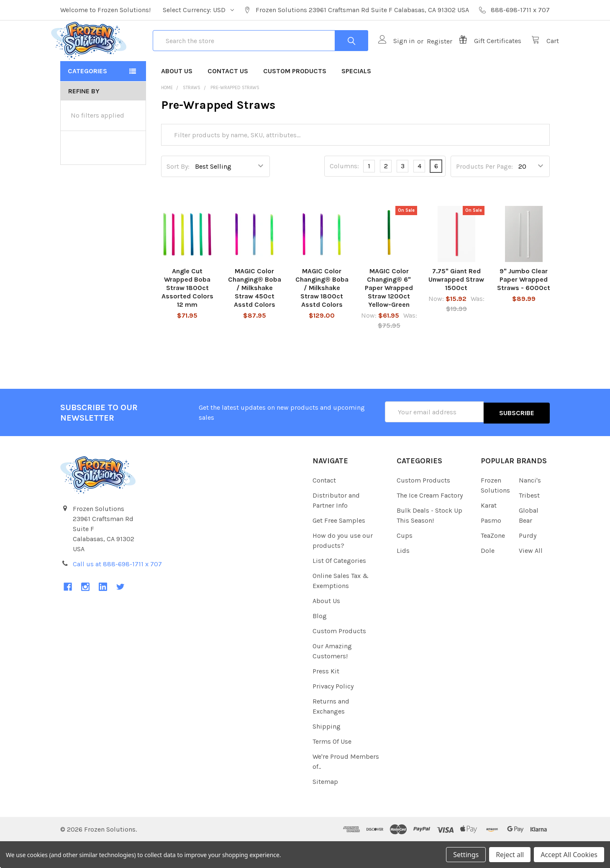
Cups (405, 562)
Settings (466, 855)
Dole (488, 577)
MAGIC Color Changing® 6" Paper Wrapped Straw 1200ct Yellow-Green (389, 315)
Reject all (510, 855)
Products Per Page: (484, 194)
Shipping (327, 753)
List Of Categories (339, 587)
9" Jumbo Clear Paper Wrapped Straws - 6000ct (524, 307)
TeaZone (493, 562)
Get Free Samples (339, 547)
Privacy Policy (333, 713)
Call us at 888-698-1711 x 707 (117, 590)
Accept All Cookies (569, 855)
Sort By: (178, 194)
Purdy (528, 562)
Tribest (529, 522)
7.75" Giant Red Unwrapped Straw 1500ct (456, 307)
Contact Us (228, 98)
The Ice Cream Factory (430, 522)
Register (430, 55)
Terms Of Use (332, 768)
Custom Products (295, 98)
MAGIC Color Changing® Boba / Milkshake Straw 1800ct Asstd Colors (322, 315)
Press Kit (326, 697)
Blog (320, 642)
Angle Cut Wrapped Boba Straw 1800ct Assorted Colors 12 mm (187, 315)
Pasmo (491, 547)
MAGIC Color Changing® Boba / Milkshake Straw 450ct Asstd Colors (255, 315)
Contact (324, 507)
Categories (87, 98)
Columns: (344, 194)
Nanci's (530, 507)
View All (531, 577)
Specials (356, 98)
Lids (403, 577)
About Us (177, 98)
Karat (489, 532)
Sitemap (325, 808)
